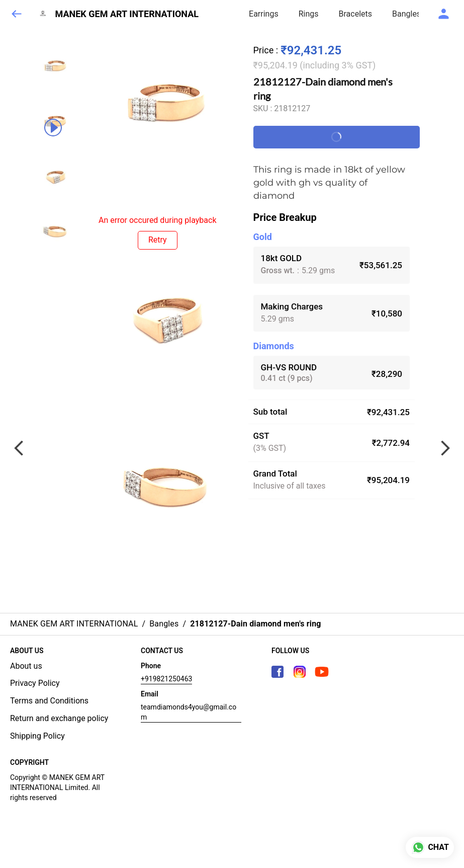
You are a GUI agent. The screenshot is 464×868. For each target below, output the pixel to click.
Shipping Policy (37, 736)
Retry (158, 240)
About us (26, 666)
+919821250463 (166, 679)
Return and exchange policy (59, 718)
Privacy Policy (35, 683)
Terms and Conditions (49, 701)
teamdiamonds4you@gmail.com (189, 712)
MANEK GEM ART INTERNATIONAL (127, 14)
